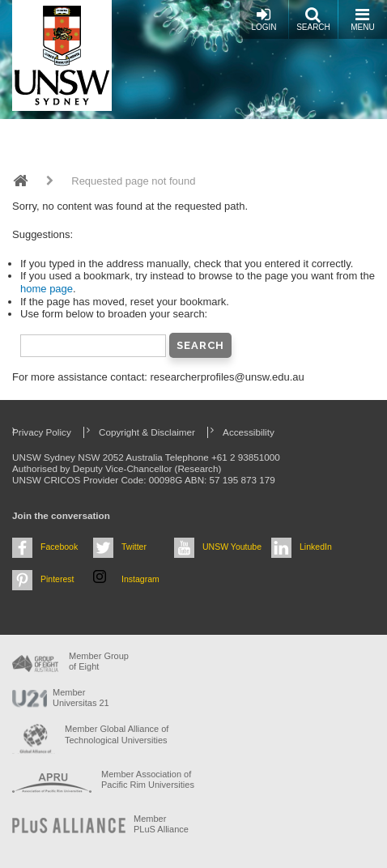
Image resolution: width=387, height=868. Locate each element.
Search (313, 19)
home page (47, 289)
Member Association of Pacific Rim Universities (148, 779)
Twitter (134, 547)
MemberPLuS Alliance (161, 824)
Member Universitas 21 (81, 698)
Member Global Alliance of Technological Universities (117, 734)
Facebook (59, 547)
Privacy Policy (42, 432)
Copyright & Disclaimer (147, 432)
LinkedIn (316, 547)
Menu (362, 19)
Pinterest (57, 579)
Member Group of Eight (99, 661)
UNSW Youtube (232, 547)
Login (264, 19)
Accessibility (249, 432)
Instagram (140, 579)
